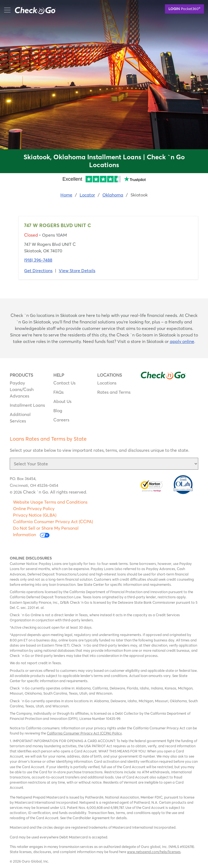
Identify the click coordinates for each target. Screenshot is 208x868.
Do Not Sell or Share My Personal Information (46, 531)
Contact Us (64, 383)
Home (66, 195)
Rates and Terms (114, 392)
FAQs (58, 392)
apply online (182, 341)
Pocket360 (184, 8)
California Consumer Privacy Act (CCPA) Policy (84, 733)
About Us (62, 401)
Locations (107, 383)
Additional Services (20, 418)
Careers (61, 420)
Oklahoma (113, 195)
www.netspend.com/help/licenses (154, 852)
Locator (87, 195)
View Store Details (77, 271)
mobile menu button (32, 10)
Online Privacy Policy (34, 508)
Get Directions (38, 271)
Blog (58, 411)
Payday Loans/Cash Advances (22, 389)
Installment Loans (27, 405)
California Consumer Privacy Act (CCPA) (53, 522)
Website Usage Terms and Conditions (50, 502)
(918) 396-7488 (38, 260)
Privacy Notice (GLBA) (35, 515)
